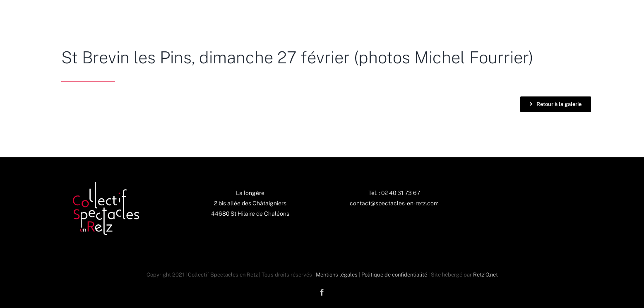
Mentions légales (337, 275)
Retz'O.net (485, 275)
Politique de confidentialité (394, 275)
